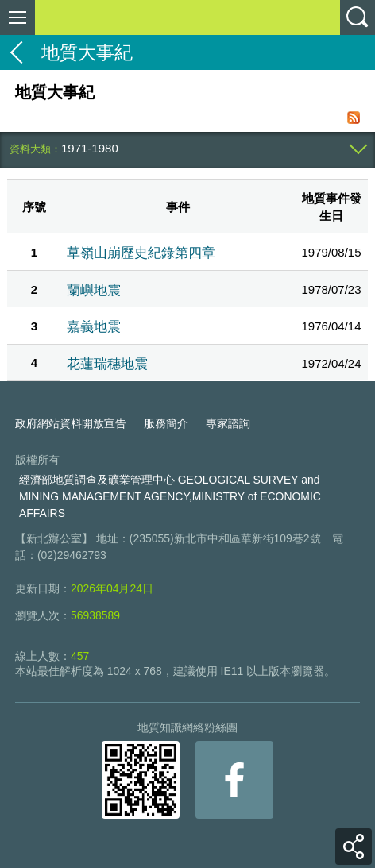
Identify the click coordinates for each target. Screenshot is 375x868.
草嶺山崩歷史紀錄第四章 (141, 253)
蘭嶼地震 (94, 290)
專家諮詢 (228, 423)
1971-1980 (90, 148)
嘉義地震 (94, 326)
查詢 (358, 17)
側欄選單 (17, 17)
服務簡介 (166, 423)
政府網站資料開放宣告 (71, 423)
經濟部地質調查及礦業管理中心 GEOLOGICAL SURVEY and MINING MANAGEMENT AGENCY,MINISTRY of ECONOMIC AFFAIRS (170, 496)
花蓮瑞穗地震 (107, 364)
